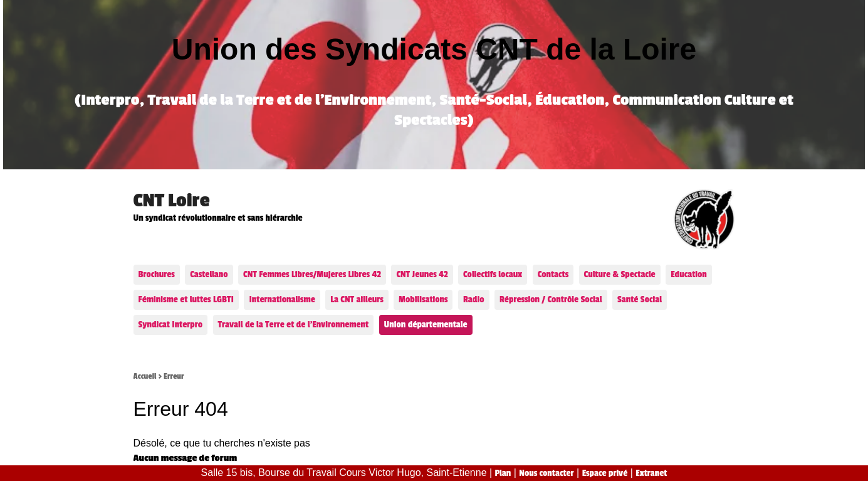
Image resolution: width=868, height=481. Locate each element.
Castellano (209, 274)
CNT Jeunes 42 (422, 274)
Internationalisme (282, 299)
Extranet (651, 473)
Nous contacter (546, 473)
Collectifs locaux (493, 274)
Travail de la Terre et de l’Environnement (294, 325)
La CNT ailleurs (357, 299)
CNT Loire (172, 201)
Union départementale (426, 325)
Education (689, 274)
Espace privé (605, 473)
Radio (474, 299)
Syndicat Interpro (171, 325)
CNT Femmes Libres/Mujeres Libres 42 (312, 274)
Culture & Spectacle (620, 274)
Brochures (157, 274)
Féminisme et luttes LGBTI (186, 299)
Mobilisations (423, 299)
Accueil (145, 376)
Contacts (553, 274)
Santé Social (640, 299)
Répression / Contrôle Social (551, 299)
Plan (503, 473)
